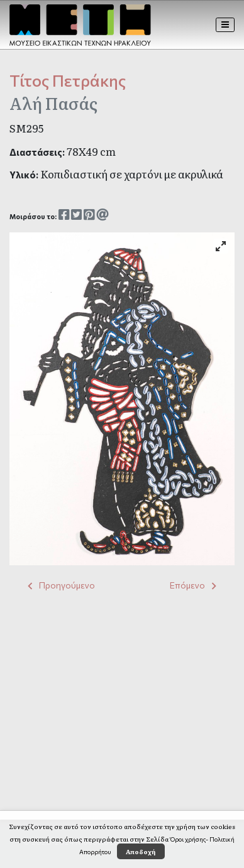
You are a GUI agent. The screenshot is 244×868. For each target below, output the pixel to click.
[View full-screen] (221, 246)
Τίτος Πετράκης (68, 80)
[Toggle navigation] (225, 24)
